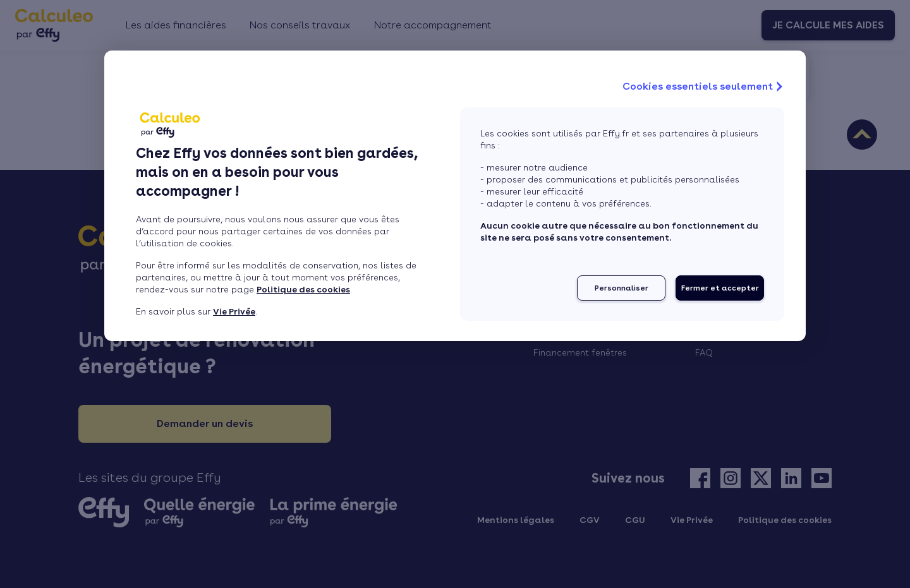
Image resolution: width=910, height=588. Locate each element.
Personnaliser (622, 288)
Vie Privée (234, 311)
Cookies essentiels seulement (704, 87)
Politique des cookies (303, 289)
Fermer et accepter (720, 288)
